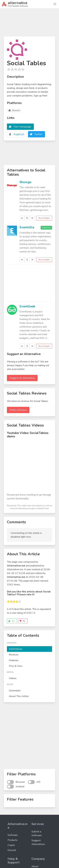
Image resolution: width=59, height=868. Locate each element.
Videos (13, 678)
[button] (55, 4)
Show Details (44, 218)
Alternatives (16, 649)
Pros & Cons (16, 666)
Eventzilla (27, 227)
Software (13, 835)
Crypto (11, 845)
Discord (12, 850)
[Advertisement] (29, 24)
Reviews (14, 655)
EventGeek (27, 306)
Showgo (25, 182)
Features (14, 660)
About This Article (19, 696)
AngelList (19, 134)
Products (13, 840)
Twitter (38, 134)
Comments (15, 691)
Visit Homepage (22, 127)
